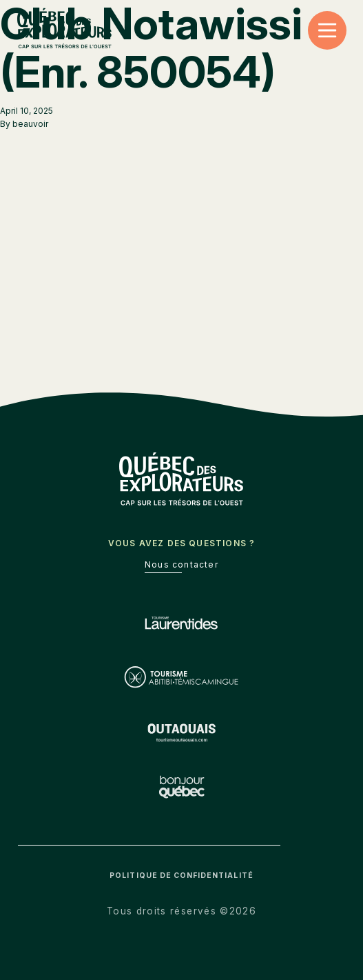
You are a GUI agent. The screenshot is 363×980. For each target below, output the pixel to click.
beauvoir (30, 124)
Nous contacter (181, 564)
